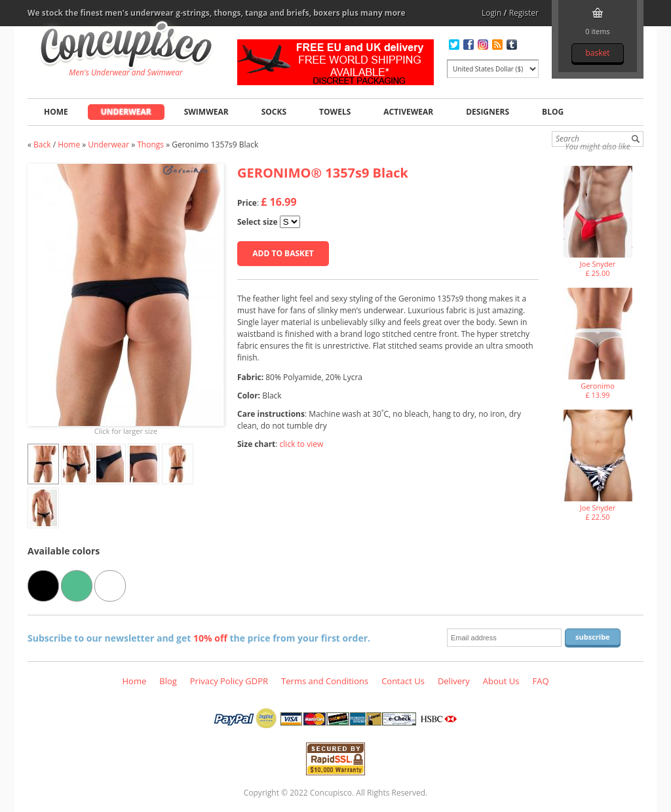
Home (56, 112)
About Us (501, 681)
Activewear (408, 112)
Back (42, 145)
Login (491, 13)
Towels (335, 112)
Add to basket (283, 253)
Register (524, 13)
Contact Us (403, 681)
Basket (597, 53)
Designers (488, 112)
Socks (274, 112)
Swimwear (206, 112)
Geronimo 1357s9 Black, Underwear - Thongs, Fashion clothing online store (126, 47)
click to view (302, 444)
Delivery (454, 681)
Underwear (126, 112)
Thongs (150, 145)
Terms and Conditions (325, 681)
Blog (553, 112)
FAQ (540, 681)
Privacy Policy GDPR (229, 681)
